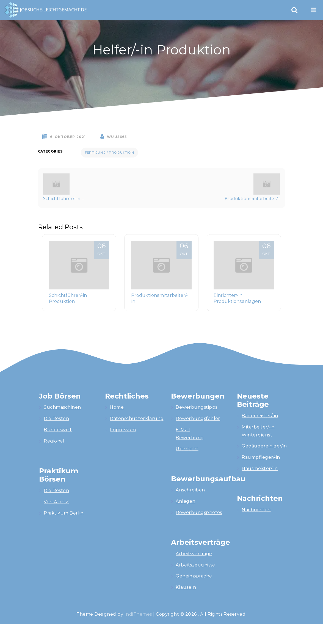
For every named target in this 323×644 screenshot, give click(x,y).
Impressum (123, 430)
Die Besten (56, 418)
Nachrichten (256, 510)
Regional (54, 441)
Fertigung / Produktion (110, 152)
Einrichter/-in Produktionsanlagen (237, 298)
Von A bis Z (56, 502)
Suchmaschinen (62, 407)
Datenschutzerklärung (137, 418)
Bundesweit (58, 430)
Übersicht (187, 449)
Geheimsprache (194, 576)
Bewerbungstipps (196, 407)
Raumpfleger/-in (261, 457)
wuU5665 (117, 137)
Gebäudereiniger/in (264, 446)
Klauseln (186, 587)
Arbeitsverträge (194, 554)
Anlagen (185, 501)
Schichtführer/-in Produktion (68, 298)
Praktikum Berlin (64, 513)
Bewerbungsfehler (198, 418)
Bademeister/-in (260, 416)
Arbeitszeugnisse (195, 565)
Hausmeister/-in (260, 469)
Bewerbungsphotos (199, 512)
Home (117, 407)
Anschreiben (190, 490)
